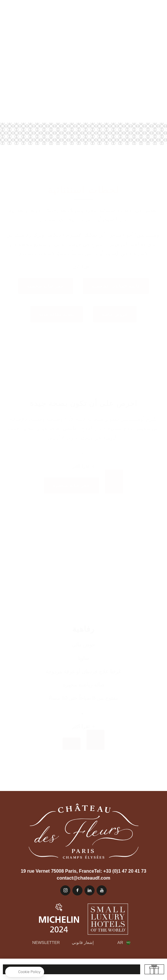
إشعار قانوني (83, 942)
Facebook (77, 890)
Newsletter (46, 942)
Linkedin (90, 890)
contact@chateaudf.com (83, 878)
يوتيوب (102, 890)
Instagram (65, 890)
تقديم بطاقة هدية (154, 969)
